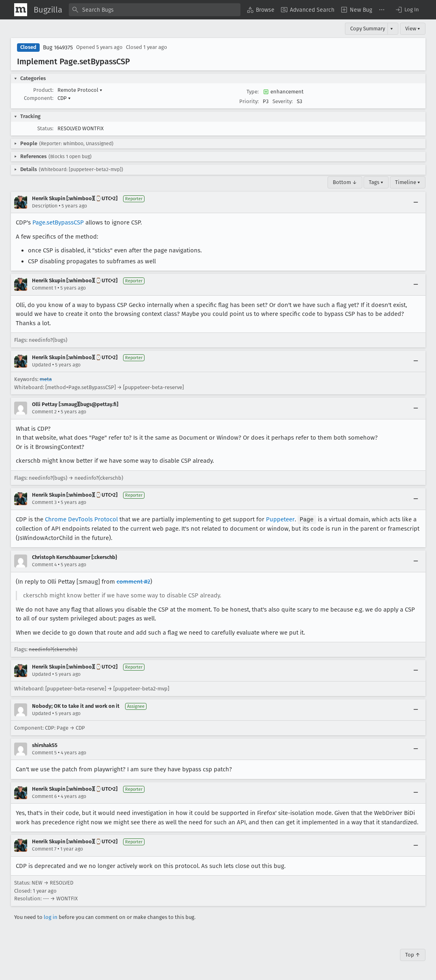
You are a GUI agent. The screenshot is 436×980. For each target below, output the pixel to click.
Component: (39, 98)
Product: (43, 90)
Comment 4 (44, 564)
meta (46, 379)
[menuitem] (261, 10)
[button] (407, 10)
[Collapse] (416, 202)
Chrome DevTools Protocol (81, 519)
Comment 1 (44, 288)
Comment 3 (44, 502)
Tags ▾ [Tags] (376, 182)
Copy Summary (368, 29)
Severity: (283, 101)
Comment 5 (44, 752)
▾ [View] (392, 29)
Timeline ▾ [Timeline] (408, 182)
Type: (253, 92)
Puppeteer (280, 519)
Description (45, 206)
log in (51, 917)
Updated (41, 365)
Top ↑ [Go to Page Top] (413, 954)
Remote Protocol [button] (80, 90)
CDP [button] (64, 98)
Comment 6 (44, 796)
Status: (45, 128)
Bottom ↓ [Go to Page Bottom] (345, 182)
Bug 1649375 (58, 48)
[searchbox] (155, 10)
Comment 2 (44, 412)
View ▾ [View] (413, 29)
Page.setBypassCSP (58, 222)
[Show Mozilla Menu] (21, 10)
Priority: (249, 101)
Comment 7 (44, 849)
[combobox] (155, 10)
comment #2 (133, 581)
